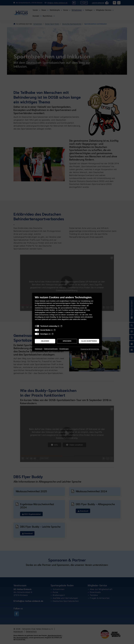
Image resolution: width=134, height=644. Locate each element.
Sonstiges (44, 334)
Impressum (39, 349)
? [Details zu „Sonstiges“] (53, 334)
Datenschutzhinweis (51, 349)
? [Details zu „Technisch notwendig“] (61, 326)
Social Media (45, 330)
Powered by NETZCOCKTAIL (90, 349)
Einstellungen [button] (64, 349)
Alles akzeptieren (89, 341)
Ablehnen (45, 341)
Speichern (67, 341)
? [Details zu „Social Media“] (55, 330)
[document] (67, 310)
